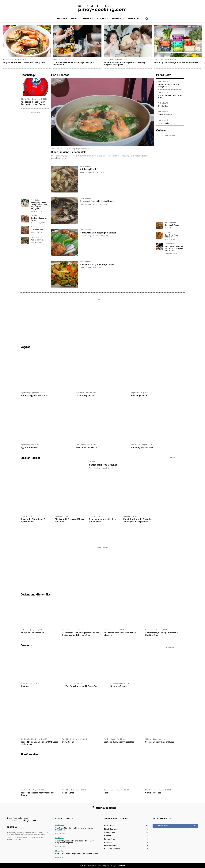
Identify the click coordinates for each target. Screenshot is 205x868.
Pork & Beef (35, 227)
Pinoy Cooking (69, 149)
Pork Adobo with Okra (86, 448)
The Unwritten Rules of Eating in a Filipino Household (74, 64)
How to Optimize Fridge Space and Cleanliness (176, 62)
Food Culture (8, 60)
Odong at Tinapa (172, 224)
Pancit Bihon (68, 793)
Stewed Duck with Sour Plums (159, 742)
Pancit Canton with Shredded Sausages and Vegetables (138, 520)
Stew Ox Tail (163, 105)
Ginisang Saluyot (139, 396)
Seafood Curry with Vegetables (97, 264)
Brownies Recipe (118, 686)
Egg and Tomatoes (30, 448)
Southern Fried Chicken (172, 235)
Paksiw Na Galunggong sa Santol (98, 233)
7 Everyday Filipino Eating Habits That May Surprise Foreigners (124, 64)
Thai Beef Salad (37, 229)
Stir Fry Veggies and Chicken (34, 396)
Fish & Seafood (36, 237)
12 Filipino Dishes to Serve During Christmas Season (34, 103)
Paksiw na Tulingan (39, 240)
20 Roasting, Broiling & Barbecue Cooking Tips (161, 634)
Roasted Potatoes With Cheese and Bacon (38, 794)
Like (195, 826)
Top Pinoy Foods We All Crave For (81, 686)
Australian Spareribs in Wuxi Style (169, 96)
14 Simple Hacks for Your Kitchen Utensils (120, 634)
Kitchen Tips (158, 60)
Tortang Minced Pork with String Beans (168, 85)
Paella (107, 793)
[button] (147, 18)
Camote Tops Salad (85, 396)
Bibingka (25, 686)
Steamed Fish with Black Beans (97, 201)
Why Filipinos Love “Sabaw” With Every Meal (24, 62)
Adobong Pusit (88, 169)
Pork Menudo (163, 122)
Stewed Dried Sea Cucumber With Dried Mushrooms (39, 743)
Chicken (34, 215)
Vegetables (25, 393)
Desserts (24, 683)
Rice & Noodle (26, 790)
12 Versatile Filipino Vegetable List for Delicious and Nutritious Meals (81, 634)
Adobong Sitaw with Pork (143, 448)
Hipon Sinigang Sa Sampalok (68, 152)
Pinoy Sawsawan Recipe (32, 633)
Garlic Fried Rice (153, 793)
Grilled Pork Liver (165, 114)
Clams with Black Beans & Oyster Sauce (33, 520)
